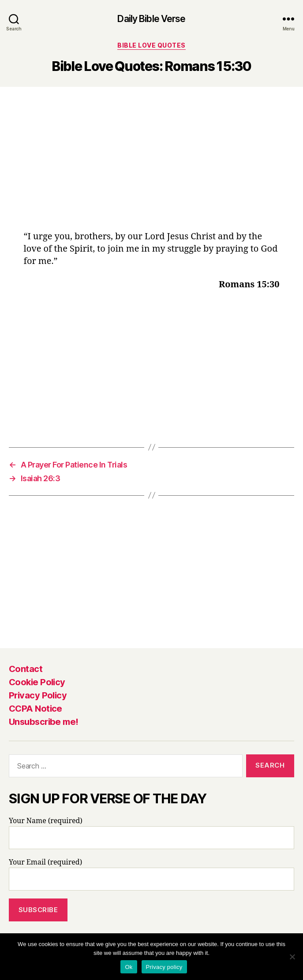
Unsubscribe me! (44, 722)
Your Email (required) (151, 874)
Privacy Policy (38, 695)
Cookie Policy (37, 682)
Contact (26, 669)
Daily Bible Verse (151, 19)
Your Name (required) (151, 833)
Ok (129, 967)
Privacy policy (164, 967)
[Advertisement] (152, 165)
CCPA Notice (36, 709)
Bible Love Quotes (151, 45)
